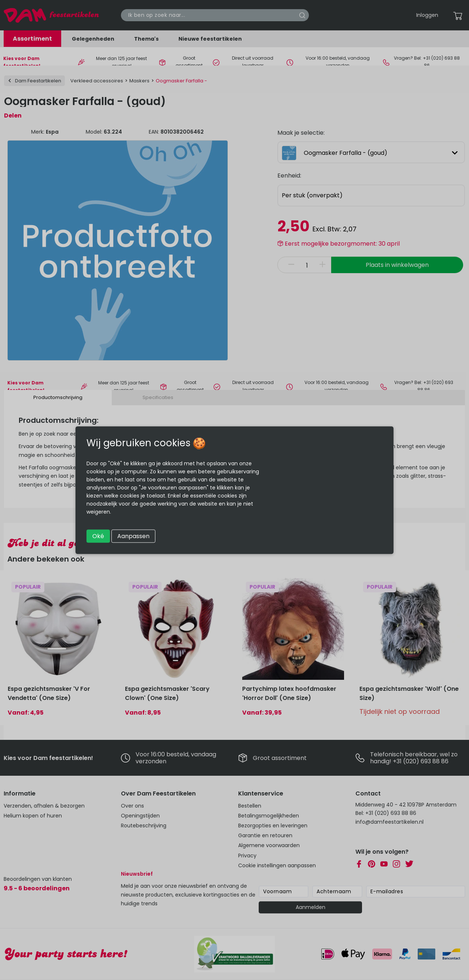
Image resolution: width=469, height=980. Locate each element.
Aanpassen (133, 536)
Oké (98, 536)
